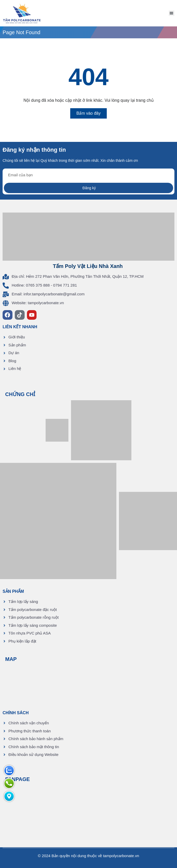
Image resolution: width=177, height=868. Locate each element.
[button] (172, 13)
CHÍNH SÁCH (16, 713)
